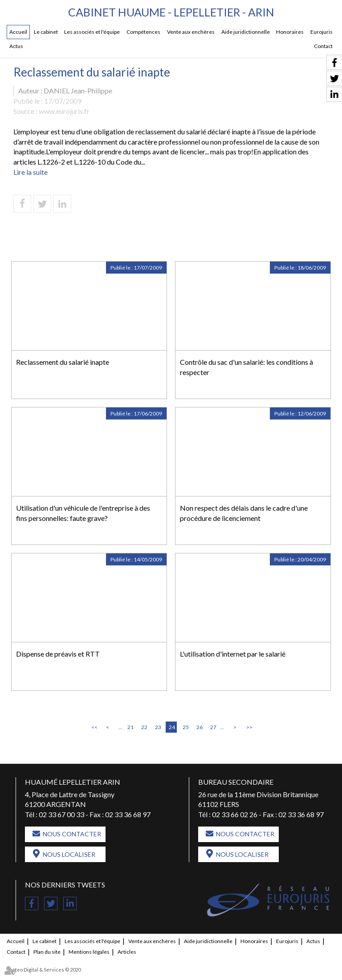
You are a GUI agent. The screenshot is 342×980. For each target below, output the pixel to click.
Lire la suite (31, 172)
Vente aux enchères (191, 32)
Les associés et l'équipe (92, 32)
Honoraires (290, 32)
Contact (323, 46)
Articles (127, 952)
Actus (16, 46)
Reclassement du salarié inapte (63, 362)
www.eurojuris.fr (64, 111)
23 (158, 727)
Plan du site (47, 952)
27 (213, 727)
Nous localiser (69, 854)
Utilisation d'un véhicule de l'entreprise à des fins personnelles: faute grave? (83, 513)
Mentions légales (89, 952)
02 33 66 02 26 (235, 814)
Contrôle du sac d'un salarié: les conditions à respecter (246, 367)
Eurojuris (322, 32)
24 (172, 727)
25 (186, 727)
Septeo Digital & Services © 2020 (44, 970)
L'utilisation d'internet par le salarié (233, 654)
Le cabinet (46, 32)
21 (130, 727)
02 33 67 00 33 (61, 814)
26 (199, 727)
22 (144, 727)
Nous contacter (72, 834)
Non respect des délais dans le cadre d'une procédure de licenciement (244, 513)
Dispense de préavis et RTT (58, 654)
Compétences (143, 32)
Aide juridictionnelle (246, 32)
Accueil (18, 32)
